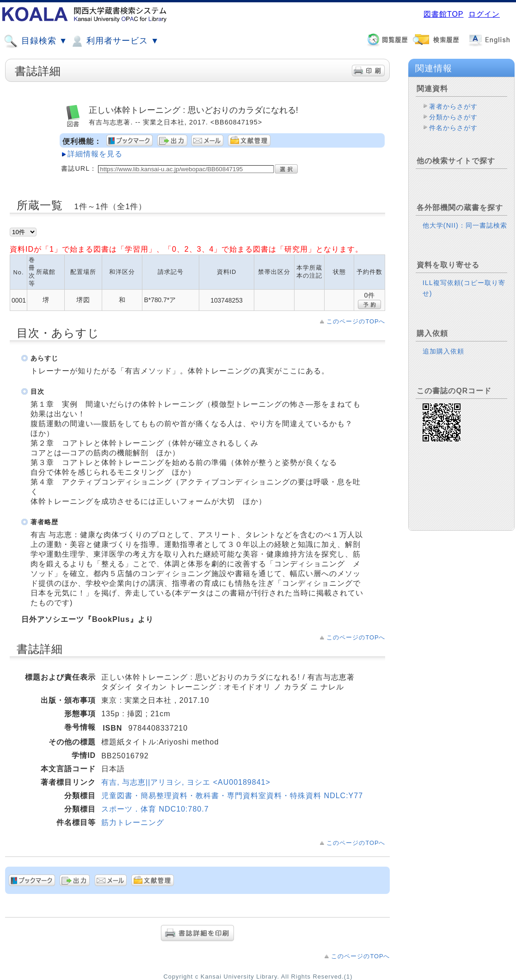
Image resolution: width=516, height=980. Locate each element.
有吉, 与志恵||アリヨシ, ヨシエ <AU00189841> (186, 782)
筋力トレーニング (133, 822)
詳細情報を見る (95, 154)
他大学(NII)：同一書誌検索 (465, 225)
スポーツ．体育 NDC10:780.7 (155, 809)
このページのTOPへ (356, 321)
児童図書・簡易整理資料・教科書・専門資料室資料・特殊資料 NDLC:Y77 (232, 796)
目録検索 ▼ (36, 41)
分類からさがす (453, 117)
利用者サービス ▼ (114, 41)
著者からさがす (453, 106)
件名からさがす (453, 128)
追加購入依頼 (443, 351)
